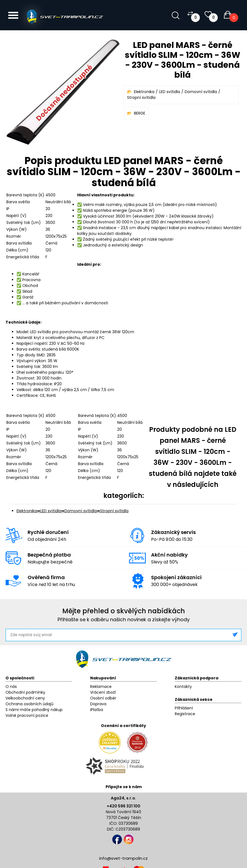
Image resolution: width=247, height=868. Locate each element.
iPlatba (97, 710)
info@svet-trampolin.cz (123, 858)
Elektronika (144, 92)
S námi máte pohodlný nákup (34, 710)
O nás (11, 687)
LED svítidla (170, 92)
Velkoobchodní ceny (25, 698)
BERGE (140, 113)
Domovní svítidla (201, 92)
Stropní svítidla (141, 97)
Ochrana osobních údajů (29, 704)
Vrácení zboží (103, 692)
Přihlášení (184, 708)
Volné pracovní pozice (27, 715)
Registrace (185, 714)
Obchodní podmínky (25, 692)
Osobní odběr (103, 698)
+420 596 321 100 (123, 806)
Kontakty (183, 687)
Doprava (98, 704)
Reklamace (101, 687)
